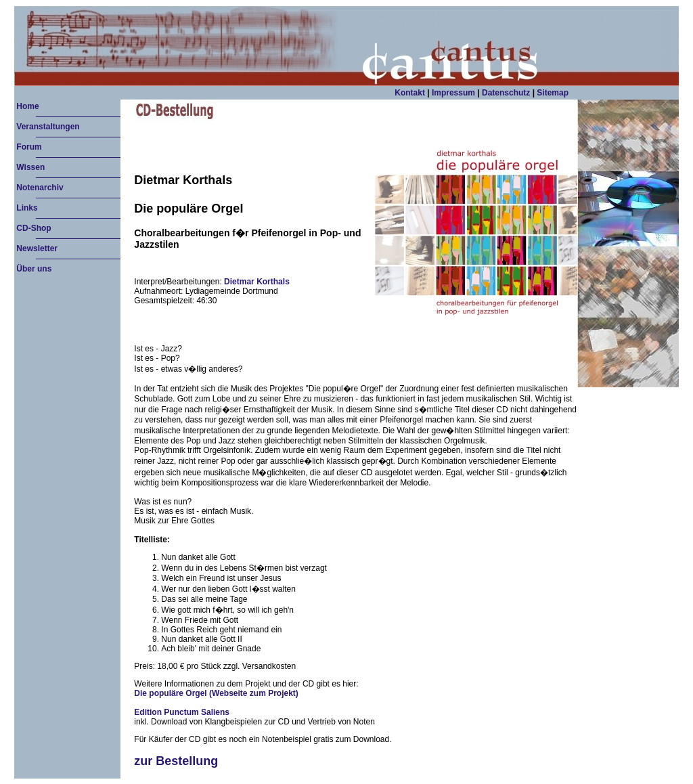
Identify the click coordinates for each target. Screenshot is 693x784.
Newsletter (37, 248)
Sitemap (553, 93)
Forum (29, 147)
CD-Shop (33, 228)
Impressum (454, 93)
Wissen (30, 167)
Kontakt (411, 93)
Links (27, 208)
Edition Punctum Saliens (182, 712)
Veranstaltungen (48, 127)
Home (27, 106)
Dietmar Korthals (257, 282)
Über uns (34, 269)
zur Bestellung (176, 761)
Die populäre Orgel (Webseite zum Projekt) (216, 693)
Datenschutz (506, 93)
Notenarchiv (40, 188)
